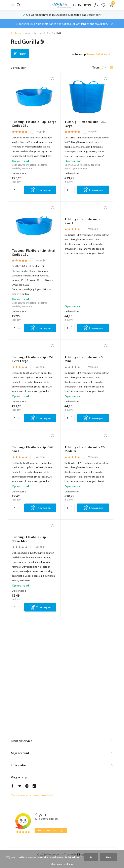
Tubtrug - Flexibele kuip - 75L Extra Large (33, 359)
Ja (91, 857)
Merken (40, 33)
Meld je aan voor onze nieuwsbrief (32, 795)
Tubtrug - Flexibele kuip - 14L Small (33, 449)
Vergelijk (38, 132)
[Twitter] (20, 786)
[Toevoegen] (40, 190)
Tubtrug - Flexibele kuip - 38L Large (85, 124)
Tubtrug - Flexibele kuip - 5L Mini (84, 359)
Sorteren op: (79, 54)
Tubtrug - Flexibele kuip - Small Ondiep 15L (34, 252)
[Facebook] (12, 786)
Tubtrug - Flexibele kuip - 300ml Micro (30, 539)
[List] (112, 67)
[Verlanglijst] (103, 5)
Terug (16, 33)
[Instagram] (27, 786)
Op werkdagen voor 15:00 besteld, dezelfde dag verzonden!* (64, 15)
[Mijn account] (96, 5)
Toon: (96, 67)
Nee (108, 857)
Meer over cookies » (62, 864)
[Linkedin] (34, 786)
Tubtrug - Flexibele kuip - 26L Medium (85, 449)
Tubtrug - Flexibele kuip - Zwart (82, 221)
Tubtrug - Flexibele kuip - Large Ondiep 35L (34, 124)
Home (28, 33)
